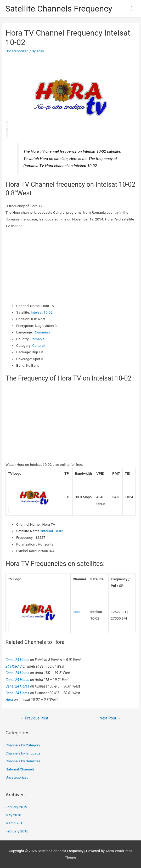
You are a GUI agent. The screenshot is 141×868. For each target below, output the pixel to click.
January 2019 (16, 807)
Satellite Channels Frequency (59, 9)
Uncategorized (17, 51)
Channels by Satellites (23, 761)
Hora (77, 612)
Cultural (39, 345)
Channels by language (23, 753)
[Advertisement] (70, 266)
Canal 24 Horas (18, 660)
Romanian (42, 332)
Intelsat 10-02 (42, 312)
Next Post (110, 718)
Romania (37, 339)
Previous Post (34, 718)
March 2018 (15, 823)
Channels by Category (23, 745)
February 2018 (17, 831)
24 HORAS (14, 666)
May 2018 (13, 815)
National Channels (20, 769)
